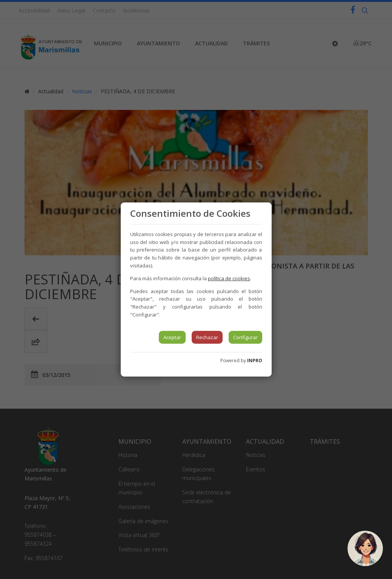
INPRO (255, 361)
